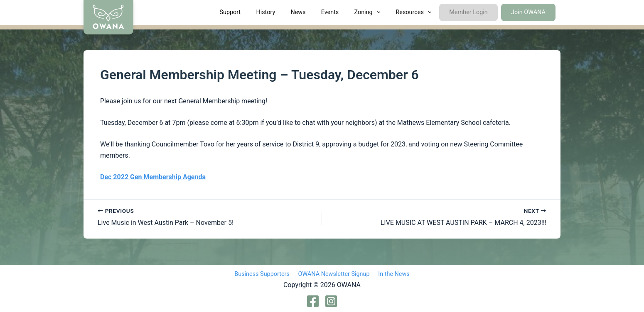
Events (346, 12)
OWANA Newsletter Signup (334, 274)
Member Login (474, 12)
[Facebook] (313, 301)
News (317, 12)
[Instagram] (331, 301)
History (288, 12)
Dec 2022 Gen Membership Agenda (153, 177)
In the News (391, 274)
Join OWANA (530, 12)
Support (256, 12)
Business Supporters (265, 274)
